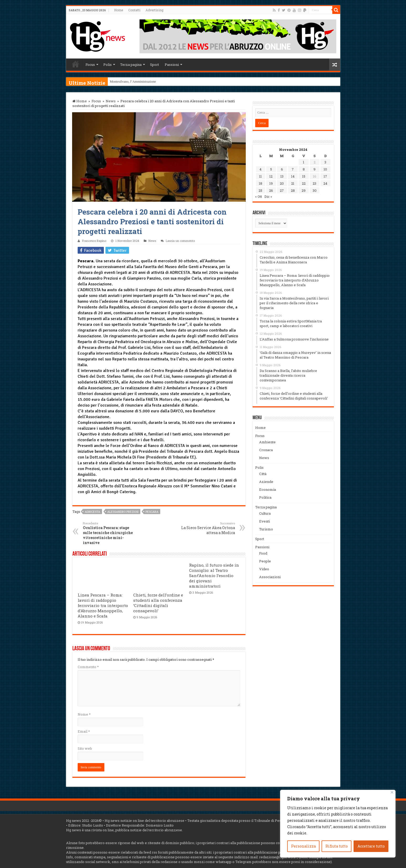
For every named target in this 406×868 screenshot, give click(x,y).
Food (263, 553)
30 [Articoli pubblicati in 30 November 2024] (315, 190)
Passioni (172, 65)
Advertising (154, 10)
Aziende (266, 482)
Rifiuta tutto (337, 846)
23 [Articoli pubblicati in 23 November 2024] (314, 183)
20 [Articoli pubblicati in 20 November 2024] (282, 183)
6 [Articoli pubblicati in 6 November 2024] (282, 169)
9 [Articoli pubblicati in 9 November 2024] (314, 169)
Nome (84, 714)
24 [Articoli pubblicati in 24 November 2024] (325, 183)
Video (264, 569)
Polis (108, 65)
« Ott (259, 196)
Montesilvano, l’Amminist (128, 81)
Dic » (268, 196)
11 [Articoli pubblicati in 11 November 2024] (260, 176)
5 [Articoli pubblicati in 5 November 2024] (271, 169)
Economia (268, 489)
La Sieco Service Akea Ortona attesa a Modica (208, 528)
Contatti (134, 10)
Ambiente (267, 442)
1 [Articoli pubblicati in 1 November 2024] (304, 162)
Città (263, 474)
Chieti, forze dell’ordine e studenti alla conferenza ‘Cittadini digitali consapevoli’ (158, 603)
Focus (90, 65)
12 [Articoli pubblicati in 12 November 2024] (271, 176)
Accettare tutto (371, 846)
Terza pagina (131, 65)
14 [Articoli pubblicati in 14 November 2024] (293, 176)
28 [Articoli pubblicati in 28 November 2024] (293, 190)
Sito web (85, 748)
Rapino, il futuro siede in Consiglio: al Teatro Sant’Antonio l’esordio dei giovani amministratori (214, 576)
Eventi (265, 521)
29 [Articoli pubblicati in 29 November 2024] (304, 190)
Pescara (152, 512)
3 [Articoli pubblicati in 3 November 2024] (325, 162)
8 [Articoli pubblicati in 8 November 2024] (304, 169)
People (265, 561)
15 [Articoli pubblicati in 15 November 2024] (304, 176)
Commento (88, 667)
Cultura (265, 513)
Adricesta (92, 512)
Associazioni (270, 577)
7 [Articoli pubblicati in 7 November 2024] (293, 169)
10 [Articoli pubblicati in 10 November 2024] (325, 169)
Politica (265, 497)
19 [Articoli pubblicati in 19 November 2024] (271, 183)
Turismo (266, 529)
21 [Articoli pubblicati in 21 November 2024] (293, 183)
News (111, 101)
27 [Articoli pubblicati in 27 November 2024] (282, 190)
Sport (154, 65)
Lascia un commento (180, 241)
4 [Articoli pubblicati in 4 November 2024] (260, 169)
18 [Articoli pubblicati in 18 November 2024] (261, 183)
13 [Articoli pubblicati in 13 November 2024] (282, 176)
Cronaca (266, 450)
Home (119, 10)
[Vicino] (392, 792)
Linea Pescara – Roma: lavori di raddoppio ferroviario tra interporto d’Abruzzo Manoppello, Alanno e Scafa (103, 605)
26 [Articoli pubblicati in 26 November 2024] (271, 190)
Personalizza (303, 846)
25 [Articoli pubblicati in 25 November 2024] (260, 190)
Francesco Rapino (94, 241)
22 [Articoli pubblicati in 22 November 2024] (304, 183)
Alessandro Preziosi (123, 512)
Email (84, 731)
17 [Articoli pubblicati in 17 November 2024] (325, 176)
